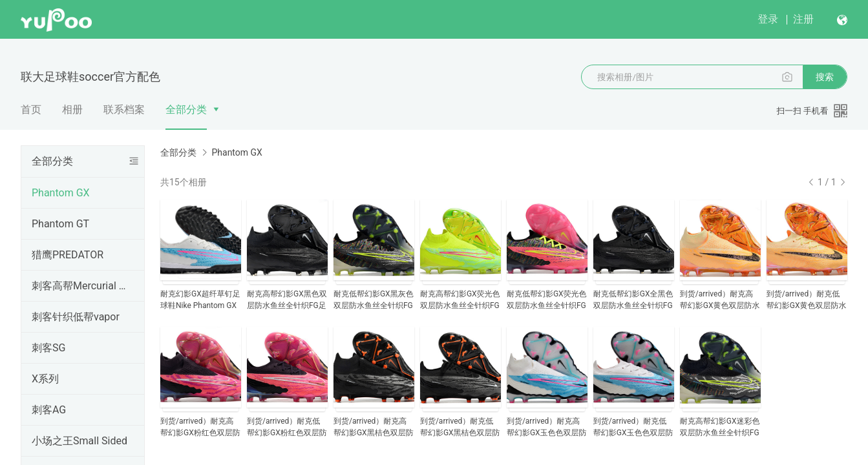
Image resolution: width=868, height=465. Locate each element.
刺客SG (48, 348)
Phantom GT (60, 224)
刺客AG (49, 410)
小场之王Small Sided (79, 441)
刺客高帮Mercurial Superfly (80, 286)
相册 (72, 109)
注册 (803, 19)
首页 (31, 109)
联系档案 (124, 109)
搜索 (825, 77)
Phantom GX (61, 193)
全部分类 (186, 109)
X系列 (45, 379)
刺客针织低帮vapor (76, 317)
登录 (768, 19)
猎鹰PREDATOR (68, 255)
